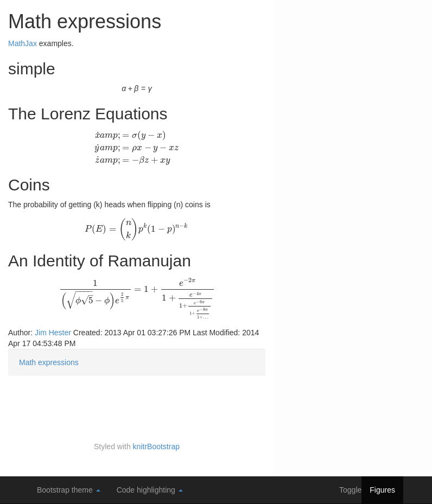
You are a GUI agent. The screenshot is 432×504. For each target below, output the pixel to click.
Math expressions (49, 362)
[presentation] (137, 147)
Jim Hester (53, 333)
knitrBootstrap (156, 446)
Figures (382, 490)
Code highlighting (150, 490)
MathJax (23, 43)
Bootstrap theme (69, 490)
